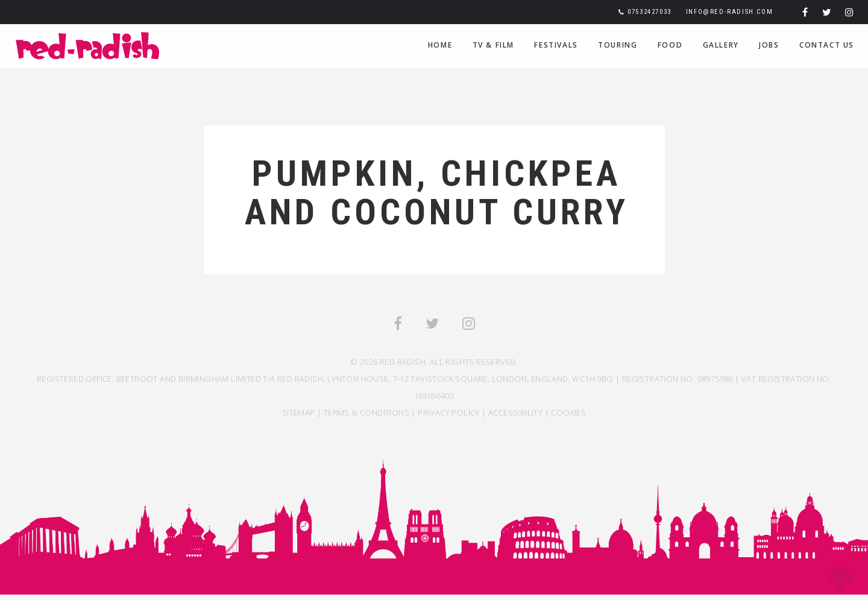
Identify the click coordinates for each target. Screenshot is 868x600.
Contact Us (827, 45)
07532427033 (649, 12)
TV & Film (493, 45)
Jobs (769, 45)
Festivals (556, 45)
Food (670, 45)
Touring (618, 45)
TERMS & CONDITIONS (366, 412)
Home (440, 45)
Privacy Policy (449, 412)
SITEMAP (299, 412)
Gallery (721, 45)
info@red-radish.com (729, 12)
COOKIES (568, 412)
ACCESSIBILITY (515, 412)
